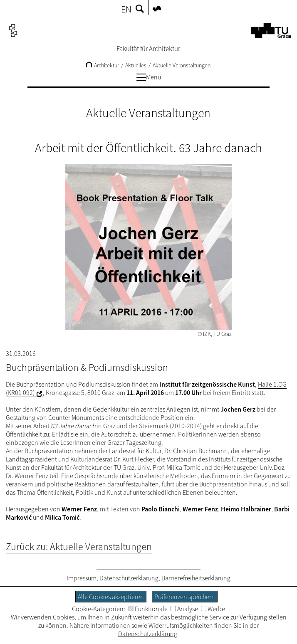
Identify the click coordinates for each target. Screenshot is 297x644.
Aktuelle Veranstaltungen (182, 65)
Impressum (82, 578)
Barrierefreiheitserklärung (196, 578)
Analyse (184, 609)
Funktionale (148, 609)
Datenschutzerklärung (129, 578)
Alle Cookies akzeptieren (111, 597)
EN (126, 9)
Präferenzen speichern (185, 597)
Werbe (213, 609)
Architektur (103, 65)
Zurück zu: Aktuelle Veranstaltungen (79, 547)
